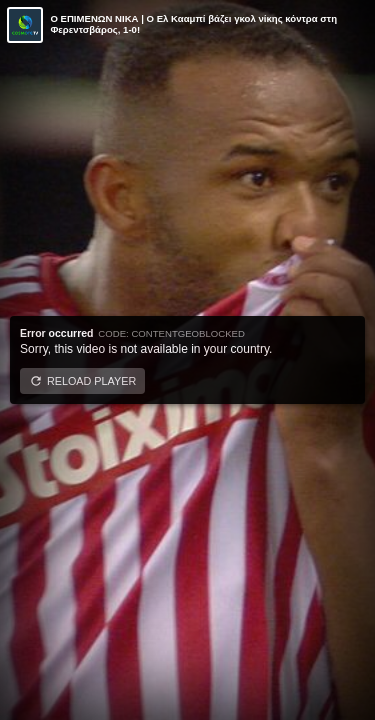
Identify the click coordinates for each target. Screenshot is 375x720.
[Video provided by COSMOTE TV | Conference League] (25, 25)
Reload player (91, 381)
